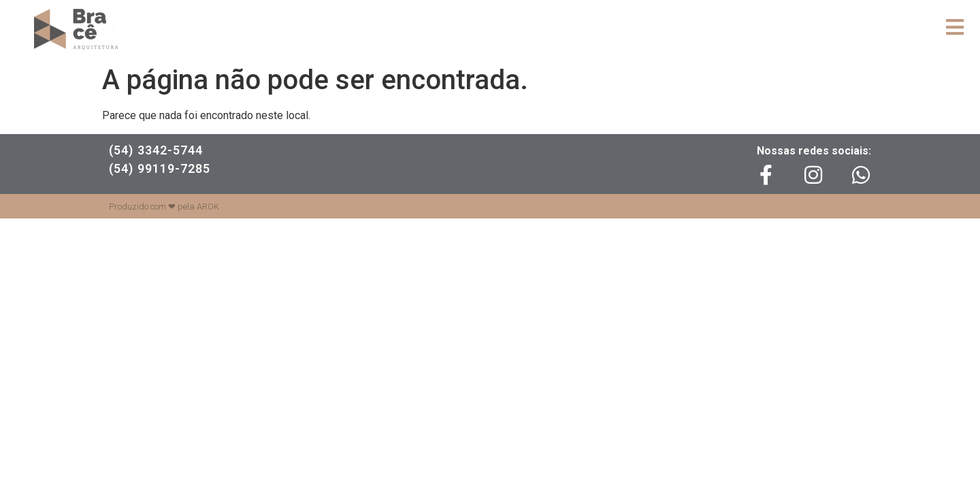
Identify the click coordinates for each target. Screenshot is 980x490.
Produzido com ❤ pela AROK (164, 207)
